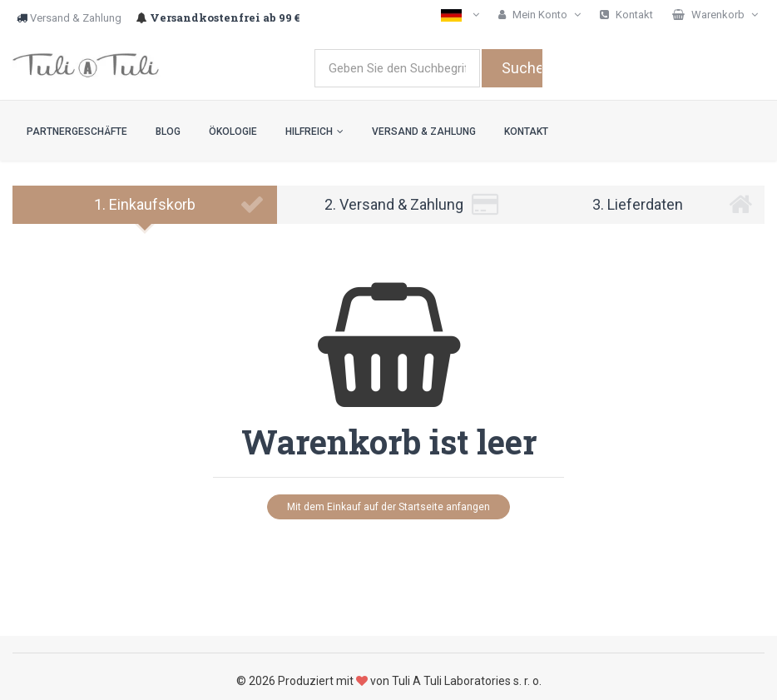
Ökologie (233, 132)
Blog (168, 132)
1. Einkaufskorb (179, 204)
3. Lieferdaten (672, 204)
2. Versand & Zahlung (411, 204)
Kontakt (526, 132)
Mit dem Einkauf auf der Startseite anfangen (388, 507)
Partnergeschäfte (77, 132)
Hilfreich (314, 132)
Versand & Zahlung (76, 18)
